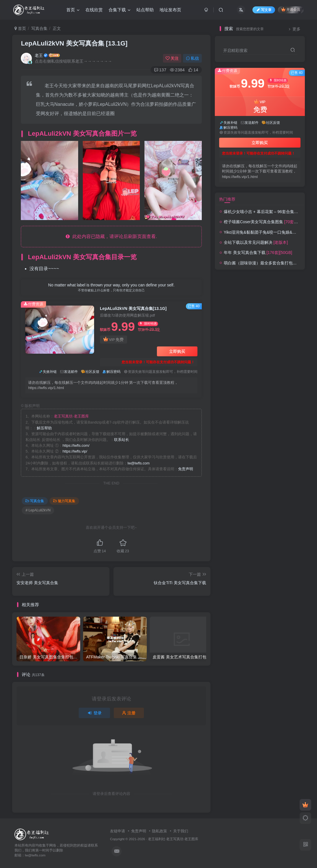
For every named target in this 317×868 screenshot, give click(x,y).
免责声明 (186, 469)
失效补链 (50, 372)
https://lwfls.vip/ (75, 451)
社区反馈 (92, 372)
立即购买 (177, 351)
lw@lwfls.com (138, 463)
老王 (39, 55)
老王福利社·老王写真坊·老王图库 (173, 839)
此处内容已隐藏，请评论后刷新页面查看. (111, 236)
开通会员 (291, 9)
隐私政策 (160, 831)
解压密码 (113, 372)
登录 (94, 713)
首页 (20, 28)
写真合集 (39, 28)
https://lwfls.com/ (76, 446)
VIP (113, 340)
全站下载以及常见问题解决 (256, 242)
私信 (193, 58)
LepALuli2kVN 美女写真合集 (74, 43)
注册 (129, 713)
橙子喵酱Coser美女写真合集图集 (270, 222)
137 (160, 70)
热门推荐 (227, 199)
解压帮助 (44, 428)
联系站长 (122, 440)
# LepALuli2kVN (38, 510)
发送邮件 (71, 372)
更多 (294, 29)
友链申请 (118, 831)
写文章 (264, 10)
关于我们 (181, 831)
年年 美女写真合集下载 (258, 253)
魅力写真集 (64, 501)
